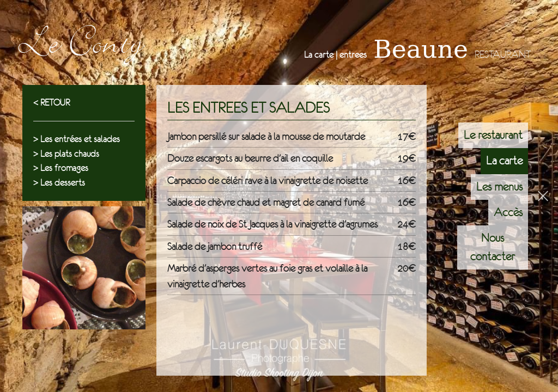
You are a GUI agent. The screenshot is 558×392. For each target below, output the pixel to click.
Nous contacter (493, 247)
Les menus (499, 187)
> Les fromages (61, 168)
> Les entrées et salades (77, 139)
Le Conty (80, 49)
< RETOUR (51, 103)
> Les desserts (59, 183)
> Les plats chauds (66, 154)
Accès (508, 212)
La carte (504, 161)
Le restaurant (493, 135)
